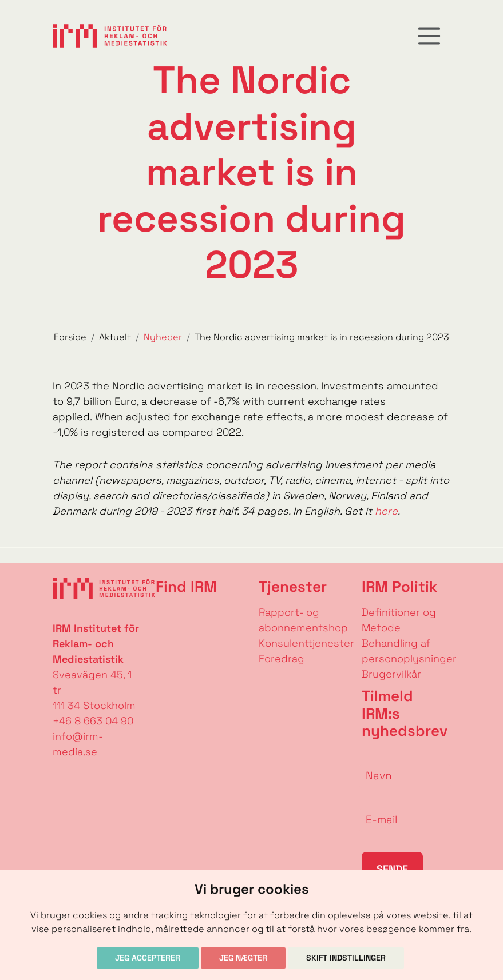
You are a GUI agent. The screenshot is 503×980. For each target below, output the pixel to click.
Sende (392, 869)
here (386, 511)
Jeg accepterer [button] (148, 958)
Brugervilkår (391, 674)
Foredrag (282, 658)
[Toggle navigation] (429, 36)
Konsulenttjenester (306, 643)
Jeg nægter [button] (243, 958)
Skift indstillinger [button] (346, 958)
